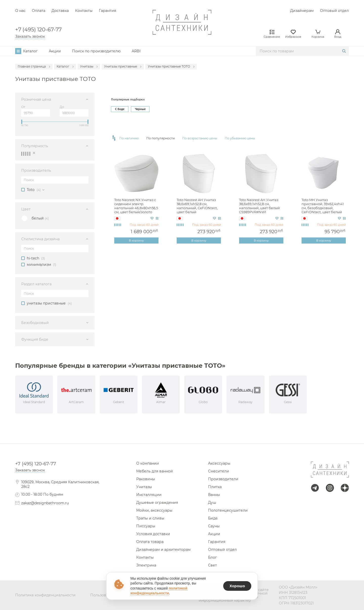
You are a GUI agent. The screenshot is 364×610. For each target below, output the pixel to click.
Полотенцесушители (228, 510)
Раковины (146, 479)
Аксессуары (219, 463)
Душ (212, 503)
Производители (223, 479)
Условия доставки (153, 534)
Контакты (84, 11)
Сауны (214, 526)
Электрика (146, 565)
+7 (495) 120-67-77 (38, 30)
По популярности (161, 138)
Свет (212, 565)
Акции (55, 51)
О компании (148, 463)
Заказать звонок (30, 36)
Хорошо (237, 586)
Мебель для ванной (155, 471)
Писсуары (146, 526)
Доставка (60, 11)
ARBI (136, 51)
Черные (140, 109)
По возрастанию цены (200, 138)
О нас (20, 11)
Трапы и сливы (150, 518)
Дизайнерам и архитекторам (163, 550)
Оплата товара (150, 542)
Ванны (214, 495)
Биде (213, 518)
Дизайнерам (302, 11)
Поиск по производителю (96, 51)
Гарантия (107, 11)
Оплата (39, 11)
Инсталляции (149, 495)
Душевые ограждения (157, 503)
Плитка (215, 487)
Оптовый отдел (334, 11)
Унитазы (144, 487)
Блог (212, 557)
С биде (120, 109)
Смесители (219, 471)
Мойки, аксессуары (154, 510)
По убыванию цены (240, 138)
